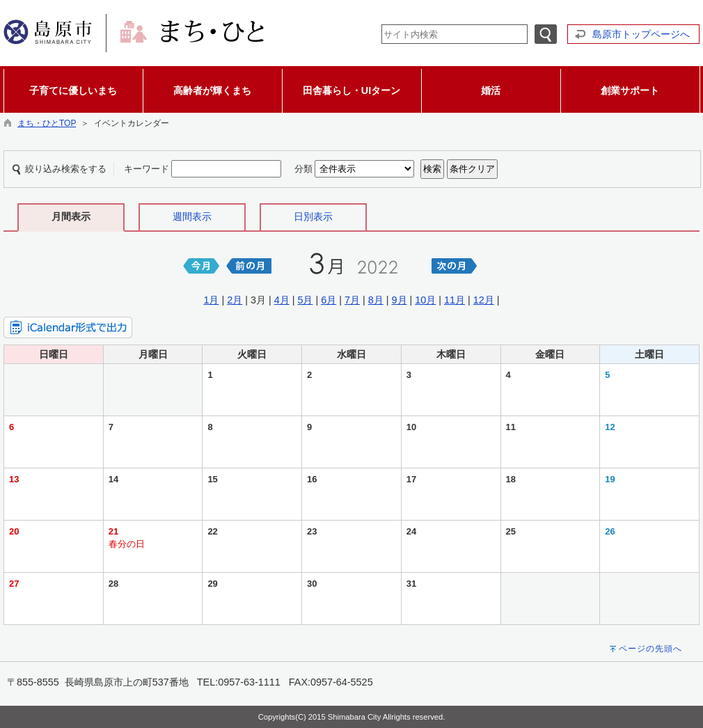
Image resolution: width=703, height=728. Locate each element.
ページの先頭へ (650, 649)
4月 (282, 300)
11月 (455, 300)
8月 (376, 300)
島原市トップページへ (641, 34)
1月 (211, 300)
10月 (425, 300)
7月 (352, 300)
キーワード (147, 169)
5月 (305, 300)
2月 (235, 300)
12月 (484, 300)
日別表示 (313, 216)
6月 (329, 300)
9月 (400, 300)
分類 (303, 169)
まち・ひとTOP (47, 123)
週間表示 (192, 216)
